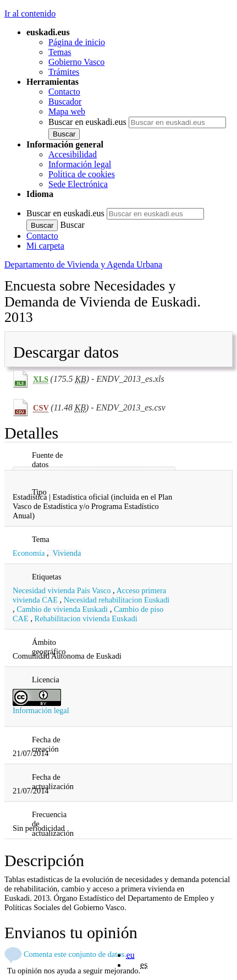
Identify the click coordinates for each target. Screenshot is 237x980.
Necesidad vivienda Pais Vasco (62, 590)
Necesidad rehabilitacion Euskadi (117, 600)
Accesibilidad (73, 154)
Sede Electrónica (78, 184)
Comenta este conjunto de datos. (75, 954)
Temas (60, 52)
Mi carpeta (45, 246)
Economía (29, 553)
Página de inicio (77, 42)
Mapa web (67, 111)
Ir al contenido (30, 13)
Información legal (80, 164)
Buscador (65, 102)
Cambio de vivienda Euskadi (62, 609)
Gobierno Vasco (76, 62)
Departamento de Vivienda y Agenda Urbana (83, 264)
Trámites (64, 72)
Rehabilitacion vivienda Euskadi (86, 618)
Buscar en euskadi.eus (87, 122)
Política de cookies (82, 174)
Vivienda (67, 553)
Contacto (64, 92)
